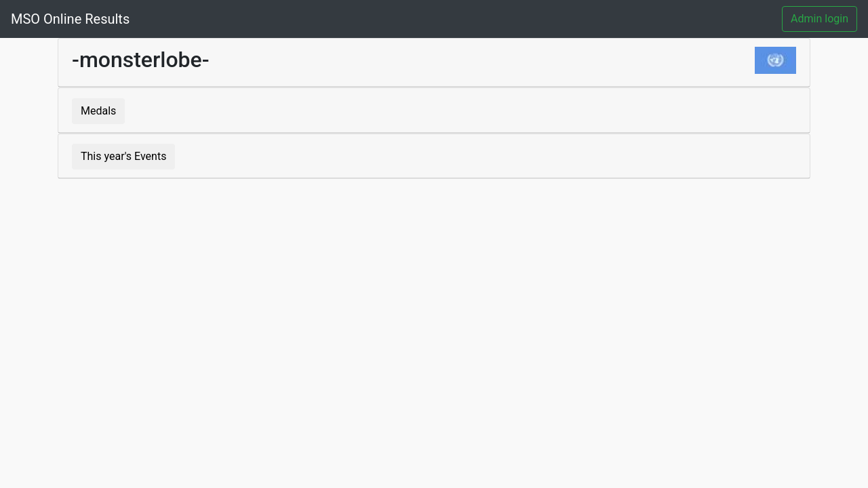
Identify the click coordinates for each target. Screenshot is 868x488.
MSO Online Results (70, 19)
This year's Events (123, 156)
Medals (98, 111)
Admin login (820, 19)
